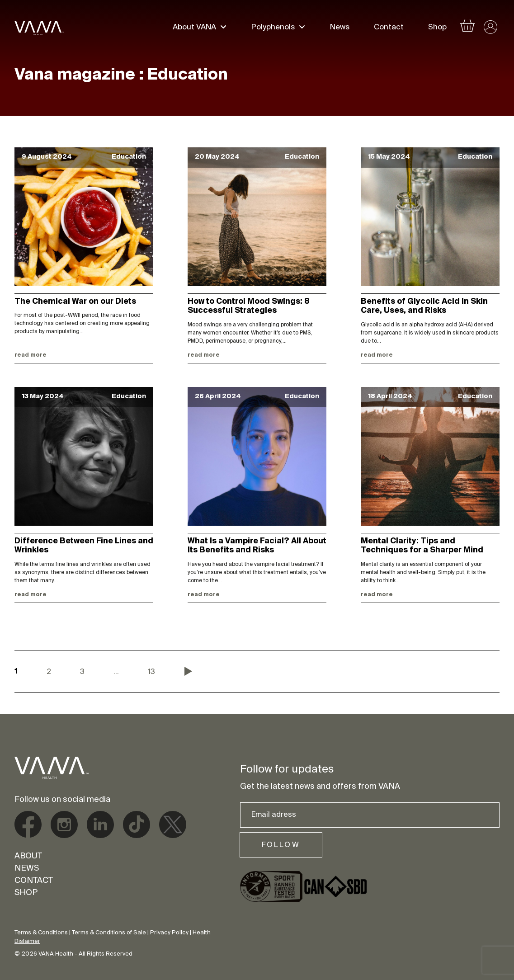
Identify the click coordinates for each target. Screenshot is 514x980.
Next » (189, 671)
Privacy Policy (169, 933)
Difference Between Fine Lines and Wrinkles (84, 546)
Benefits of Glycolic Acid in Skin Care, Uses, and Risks (424, 306)
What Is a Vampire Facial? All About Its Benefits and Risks (257, 546)
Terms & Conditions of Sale (109, 933)
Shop (437, 28)
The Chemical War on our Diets (75, 302)
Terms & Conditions (41, 933)
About (28, 857)
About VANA (194, 28)
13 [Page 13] (151, 672)
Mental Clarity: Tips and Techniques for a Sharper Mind (422, 546)
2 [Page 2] (49, 672)
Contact (389, 28)
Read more (31, 355)
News (340, 28)
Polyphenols (273, 28)
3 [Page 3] (82, 672)
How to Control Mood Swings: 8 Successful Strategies (249, 306)
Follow (281, 845)
